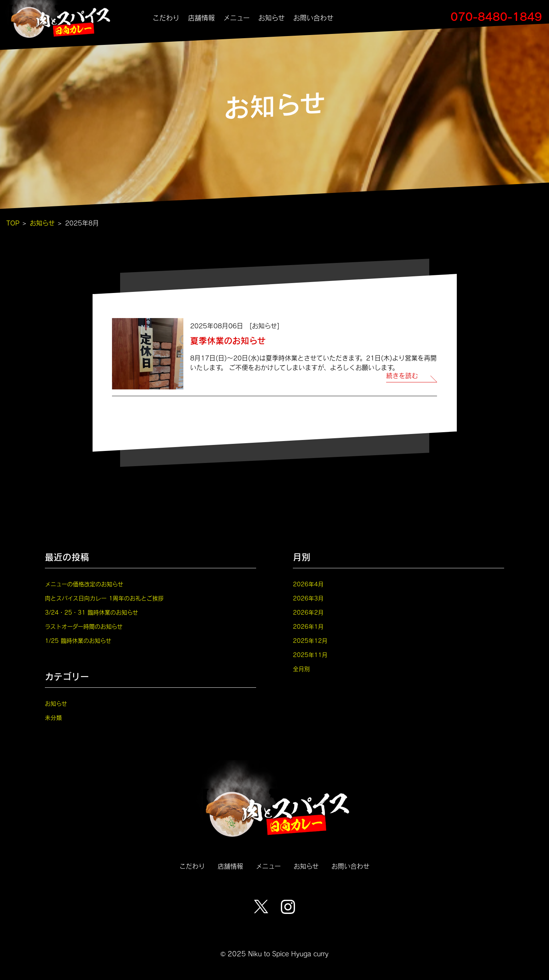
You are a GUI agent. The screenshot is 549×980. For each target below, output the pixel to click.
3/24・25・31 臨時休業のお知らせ (91, 612)
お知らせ (271, 18)
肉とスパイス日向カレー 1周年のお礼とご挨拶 (104, 598)
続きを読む (402, 376)
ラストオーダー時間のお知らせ (84, 626)
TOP (13, 223)
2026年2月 (308, 612)
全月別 (301, 669)
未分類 (53, 718)
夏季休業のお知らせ (228, 340)
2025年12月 (310, 641)
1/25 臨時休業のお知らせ (78, 641)
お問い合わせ (313, 18)
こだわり (166, 18)
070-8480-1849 (496, 16)
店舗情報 (201, 18)
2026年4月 (308, 584)
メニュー (237, 18)
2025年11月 (310, 655)
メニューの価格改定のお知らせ (84, 584)
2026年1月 (308, 626)
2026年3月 (308, 598)
